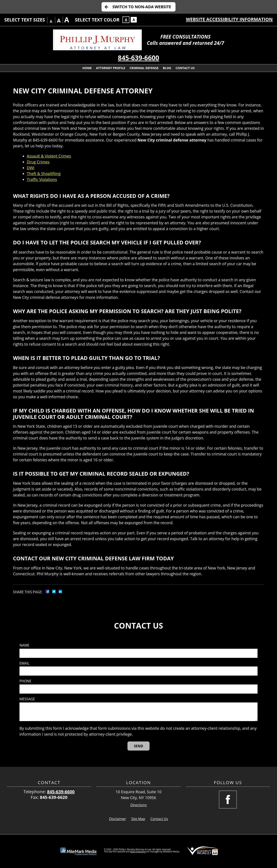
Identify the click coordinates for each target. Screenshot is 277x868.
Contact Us (185, 68)
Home (87, 68)
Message (27, 699)
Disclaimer (118, 819)
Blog (167, 68)
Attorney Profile (111, 68)
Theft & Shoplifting (44, 174)
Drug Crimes (38, 162)
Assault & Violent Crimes (49, 156)
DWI (31, 168)
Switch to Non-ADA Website (142, 7)
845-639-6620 (54, 797)
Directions (138, 805)
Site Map (138, 819)
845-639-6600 (139, 58)
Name (24, 645)
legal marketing (138, 852)
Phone (25, 681)
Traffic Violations (42, 179)
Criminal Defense (144, 68)
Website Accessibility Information (229, 19)
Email (24, 663)
